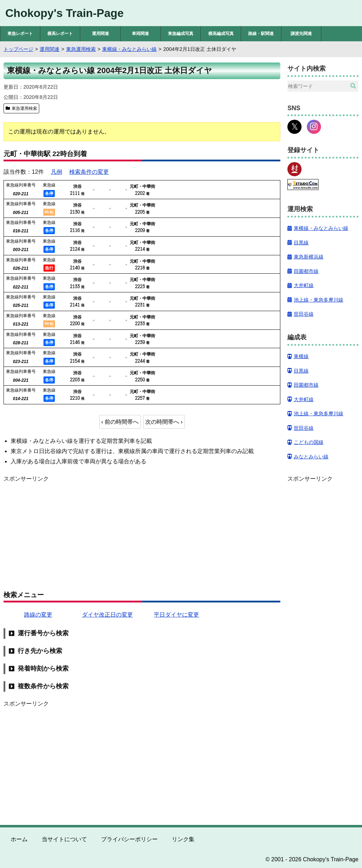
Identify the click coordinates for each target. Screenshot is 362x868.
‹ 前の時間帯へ (120, 422)
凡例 (57, 172)
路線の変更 (38, 615)
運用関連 (100, 34)
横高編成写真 (221, 34)
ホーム (19, 839)
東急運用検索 (24, 108)
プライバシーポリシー (129, 839)
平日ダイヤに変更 (176, 615)
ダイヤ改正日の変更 (107, 615)
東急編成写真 (181, 34)
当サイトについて (64, 839)
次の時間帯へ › (164, 422)
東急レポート (20, 34)
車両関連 (140, 34)
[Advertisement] (142, 533)
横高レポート (60, 34)
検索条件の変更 (89, 172)
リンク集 (183, 839)
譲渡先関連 (301, 34)
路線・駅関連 (261, 34)
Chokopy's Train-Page (65, 13)
